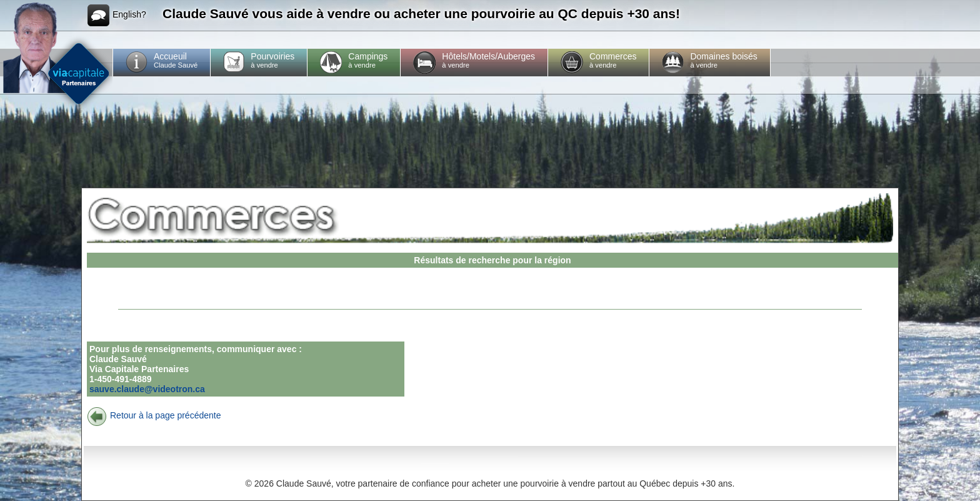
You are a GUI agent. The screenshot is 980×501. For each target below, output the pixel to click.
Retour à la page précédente (154, 415)
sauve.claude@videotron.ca (147, 389)
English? (117, 15)
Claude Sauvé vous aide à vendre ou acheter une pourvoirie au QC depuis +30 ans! (421, 13)
